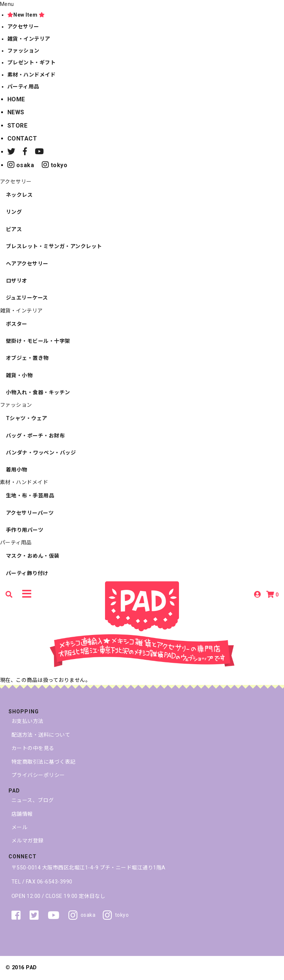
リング (14, 212)
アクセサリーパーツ (30, 513)
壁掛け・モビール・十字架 (38, 341)
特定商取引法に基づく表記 (44, 762)
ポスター (17, 324)
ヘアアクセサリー (27, 264)
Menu (7, 4)
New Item (26, 15)
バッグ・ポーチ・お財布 (35, 436)
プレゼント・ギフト (31, 62)
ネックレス (19, 195)
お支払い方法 (28, 721)
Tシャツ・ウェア (27, 418)
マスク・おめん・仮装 (33, 556)
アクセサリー (23, 27)
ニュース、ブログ (33, 800)
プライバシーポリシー (38, 775)
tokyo (55, 165)
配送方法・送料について (41, 735)
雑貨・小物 (19, 375)
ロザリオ (17, 281)
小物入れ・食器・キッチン (38, 392)
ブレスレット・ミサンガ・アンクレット (54, 246)
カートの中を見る (33, 748)
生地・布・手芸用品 (30, 496)
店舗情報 (22, 814)
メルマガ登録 (28, 841)
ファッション (23, 51)
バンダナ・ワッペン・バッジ (41, 453)
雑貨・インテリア (29, 39)
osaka (21, 165)
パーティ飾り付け (27, 573)
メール (19, 827)
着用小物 (17, 470)
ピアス (14, 229)
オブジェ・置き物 (27, 358)
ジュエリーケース (27, 298)
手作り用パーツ (25, 530)
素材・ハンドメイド (31, 75)
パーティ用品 (23, 87)
